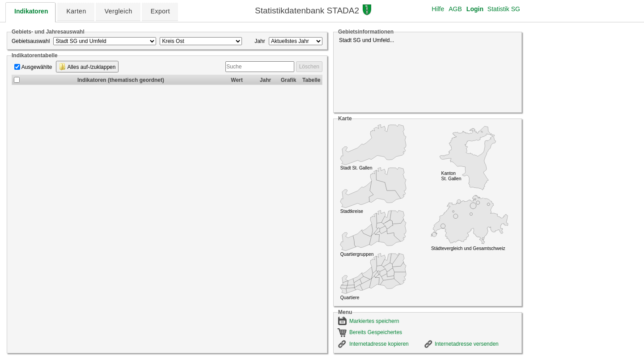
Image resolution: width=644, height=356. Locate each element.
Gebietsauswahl (31, 41)
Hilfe (438, 9)
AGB (455, 9)
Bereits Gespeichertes (376, 332)
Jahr (260, 41)
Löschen (309, 67)
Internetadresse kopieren (379, 344)
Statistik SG (504, 9)
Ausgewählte (37, 67)
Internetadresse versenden (467, 344)
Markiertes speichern (374, 321)
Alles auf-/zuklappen (87, 67)
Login (475, 9)
